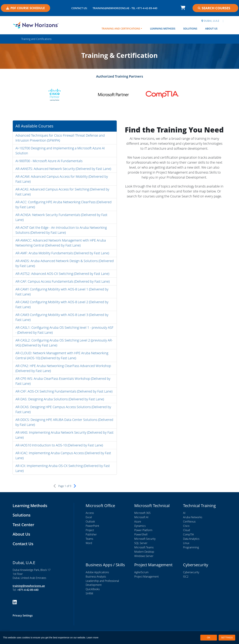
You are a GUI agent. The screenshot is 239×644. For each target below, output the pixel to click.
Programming (191, 547)
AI (184, 513)
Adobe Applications (97, 572)
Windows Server (144, 556)
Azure (138, 521)
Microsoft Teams (144, 547)
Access (90, 513)
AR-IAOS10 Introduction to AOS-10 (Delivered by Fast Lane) (59, 445)
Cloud (187, 530)
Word (89, 543)
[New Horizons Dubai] (36, 25)
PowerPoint (92, 526)
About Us (211, 29)
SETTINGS (227, 638)
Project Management (146, 577)
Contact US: (79, 8)
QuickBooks (93, 589)
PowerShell (141, 534)
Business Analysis (96, 577)
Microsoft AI (141, 517)
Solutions (190, 29)
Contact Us (23, 544)
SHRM (89, 593)
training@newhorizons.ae (29, 586)
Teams (89, 539)
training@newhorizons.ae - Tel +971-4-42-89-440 (125, 8)
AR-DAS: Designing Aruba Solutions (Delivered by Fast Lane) (60, 399)
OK (209, 638)
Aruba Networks (193, 517)
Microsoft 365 (142, 513)
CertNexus (189, 521)
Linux (186, 543)
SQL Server (141, 543)
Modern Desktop (144, 552)
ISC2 (186, 577)
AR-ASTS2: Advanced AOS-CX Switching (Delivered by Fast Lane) (62, 274)
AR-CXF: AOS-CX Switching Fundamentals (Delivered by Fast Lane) (64, 391)
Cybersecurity (191, 572)
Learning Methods (163, 29)
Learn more (93, 638)
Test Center (23, 525)
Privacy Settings (23, 615)
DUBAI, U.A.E (210, 21)
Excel (89, 517)
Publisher (91, 534)
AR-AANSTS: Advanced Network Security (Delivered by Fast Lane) (63, 169)
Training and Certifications (121, 29)
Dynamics (140, 526)
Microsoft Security (145, 539)
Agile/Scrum (141, 572)
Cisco (186, 526)
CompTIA (188, 534)
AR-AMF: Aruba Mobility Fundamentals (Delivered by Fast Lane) (62, 253)
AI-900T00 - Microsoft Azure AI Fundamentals (49, 161)
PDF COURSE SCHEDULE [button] (25, 8)
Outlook (90, 521)
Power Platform (143, 530)
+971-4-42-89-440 (28, 590)
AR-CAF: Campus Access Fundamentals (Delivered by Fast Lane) (62, 281)
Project (90, 530)
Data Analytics (191, 539)
